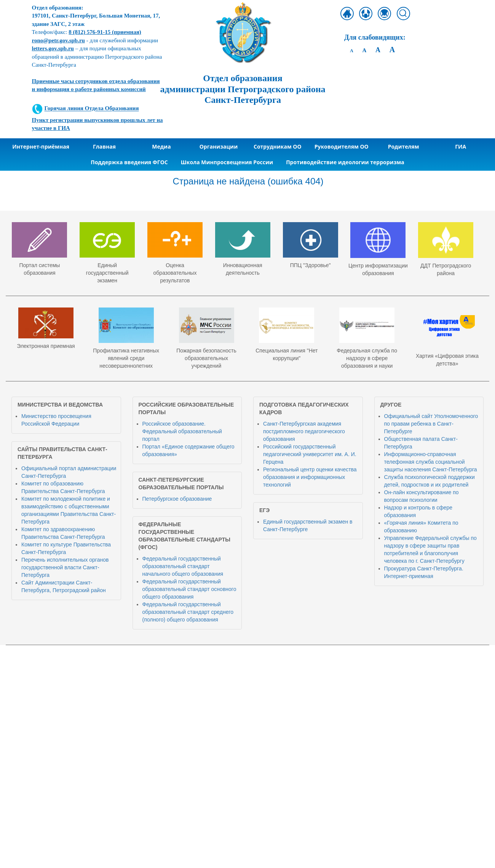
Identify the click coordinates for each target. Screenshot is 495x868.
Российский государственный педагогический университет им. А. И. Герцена (310, 454)
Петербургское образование (177, 499)
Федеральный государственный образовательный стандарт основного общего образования (189, 589)
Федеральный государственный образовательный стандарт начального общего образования (183, 566)
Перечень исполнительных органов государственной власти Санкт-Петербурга (65, 567)
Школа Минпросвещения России (227, 162)
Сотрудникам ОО (278, 147)
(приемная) (105, 32)
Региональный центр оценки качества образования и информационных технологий (310, 477)
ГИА (461, 147)
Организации (219, 147)
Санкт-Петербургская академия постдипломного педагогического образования (304, 431)
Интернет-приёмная (41, 147)
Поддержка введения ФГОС (129, 162)
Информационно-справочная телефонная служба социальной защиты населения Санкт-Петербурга (431, 462)
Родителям (404, 147)
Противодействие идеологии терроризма (345, 162)
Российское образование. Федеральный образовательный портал (182, 431)
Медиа (161, 147)
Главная (104, 147)
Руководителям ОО (342, 147)
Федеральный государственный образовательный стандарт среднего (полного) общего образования (188, 612)
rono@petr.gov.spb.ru (58, 40)
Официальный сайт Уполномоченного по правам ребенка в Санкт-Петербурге (431, 424)
